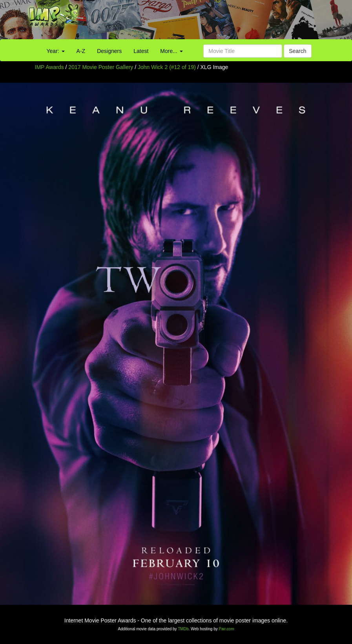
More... (171, 51)
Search (297, 51)
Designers (109, 51)
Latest (141, 51)
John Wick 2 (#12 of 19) (167, 67)
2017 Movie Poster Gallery (101, 67)
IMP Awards (49, 67)
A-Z (81, 51)
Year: (56, 51)
